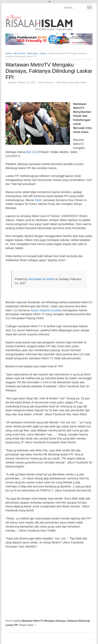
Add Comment (46, 82)
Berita (84, 82)
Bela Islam (74, 82)
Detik (38, 200)
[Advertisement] (52, 92)
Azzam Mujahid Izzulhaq (46, 310)
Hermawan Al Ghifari (41, 279)
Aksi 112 (31, 152)
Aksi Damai (62, 82)
